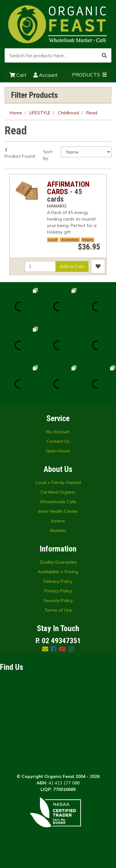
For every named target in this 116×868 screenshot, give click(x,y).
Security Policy (58, 600)
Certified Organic (58, 492)
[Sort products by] (86, 152)
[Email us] (45, 649)
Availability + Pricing (58, 572)
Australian (70, 240)
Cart (18, 75)
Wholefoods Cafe (58, 502)
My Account (58, 432)
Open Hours (58, 451)
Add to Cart (72, 266)
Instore (58, 521)
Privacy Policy (58, 591)
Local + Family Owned (58, 482)
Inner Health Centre (58, 511)
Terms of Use (58, 610)
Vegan (88, 240)
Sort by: (48, 155)
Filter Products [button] (34, 95)
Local (53, 240)
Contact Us (58, 441)
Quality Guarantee (58, 562)
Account (45, 75)
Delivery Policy (58, 581)
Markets (58, 530)
